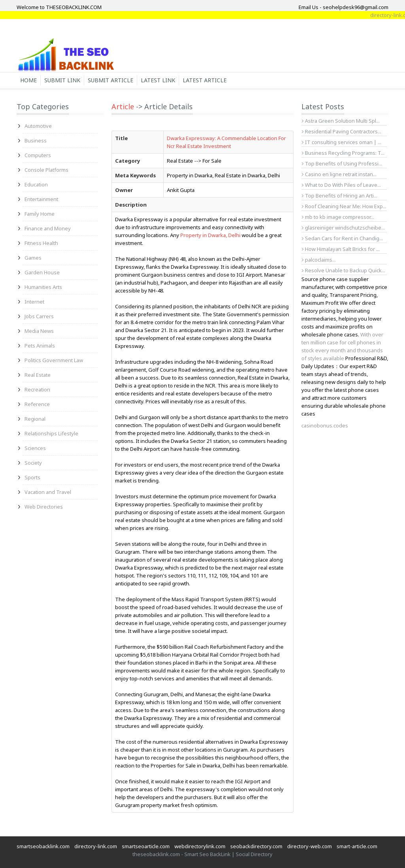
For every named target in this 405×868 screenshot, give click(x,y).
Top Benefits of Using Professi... (342, 163)
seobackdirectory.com (256, 846)
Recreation (37, 389)
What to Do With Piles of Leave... (341, 185)
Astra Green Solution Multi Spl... (341, 121)
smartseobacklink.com (43, 846)
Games (33, 258)
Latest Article (205, 80)
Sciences (35, 448)
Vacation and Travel (48, 492)
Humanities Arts (43, 287)
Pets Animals (40, 346)
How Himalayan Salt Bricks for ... (341, 249)
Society (33, 463)
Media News (39, 331)
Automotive (38, 126)
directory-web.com (309, 846)
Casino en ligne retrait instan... (339, 174)
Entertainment (41, 199)
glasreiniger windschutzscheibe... (343, 228)
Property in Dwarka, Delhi (210, 235)
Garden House (42, 272)
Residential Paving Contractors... (342, 131)
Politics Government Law (54, 360)
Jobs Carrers (39, 316)
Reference (37, 404)
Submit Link (62, 80)
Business (36, 141)
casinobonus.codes (325, 425)
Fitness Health (41, 243)
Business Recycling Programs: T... (343, 153)
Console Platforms (46, 170)
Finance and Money (48, 228)
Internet (34, 302)
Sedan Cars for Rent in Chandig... (342, 238)
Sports (32, 477)
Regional (35, 419)
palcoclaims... (319, 260)
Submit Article (111, 80)
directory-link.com (96, 846)
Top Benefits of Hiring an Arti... (340, 196)
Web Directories (44, 507)
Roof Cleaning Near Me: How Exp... (344, 206)
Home (28, 80)
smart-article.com (357, 846)
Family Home (40, 214)
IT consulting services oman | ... (342, 142)
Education (36, 184)
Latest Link (158, 80)
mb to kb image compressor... (338, 217)
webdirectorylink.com (200, 846)
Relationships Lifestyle (51, 433)
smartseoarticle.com (146, 846)
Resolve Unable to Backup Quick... (343, 270)
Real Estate (38, 375)
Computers (38, 155)
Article (123, 106)
